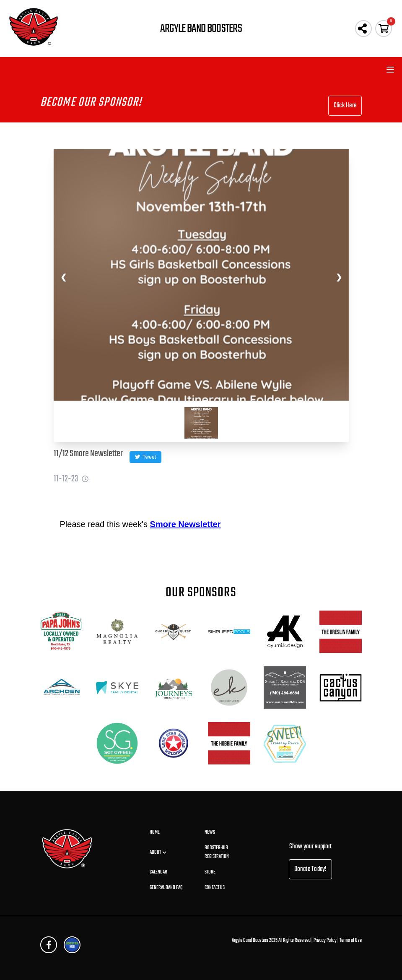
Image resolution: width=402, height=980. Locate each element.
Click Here (345, 106)
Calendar (158, 872)
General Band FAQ (166, 888)
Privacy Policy (325, 941)
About (159, 853)
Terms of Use (351, 941)
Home (155, 832)
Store (210, 872)
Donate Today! (311, 869)
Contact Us (215, 888)
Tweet (145, 457)
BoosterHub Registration (217, 852)
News (210, 832)
